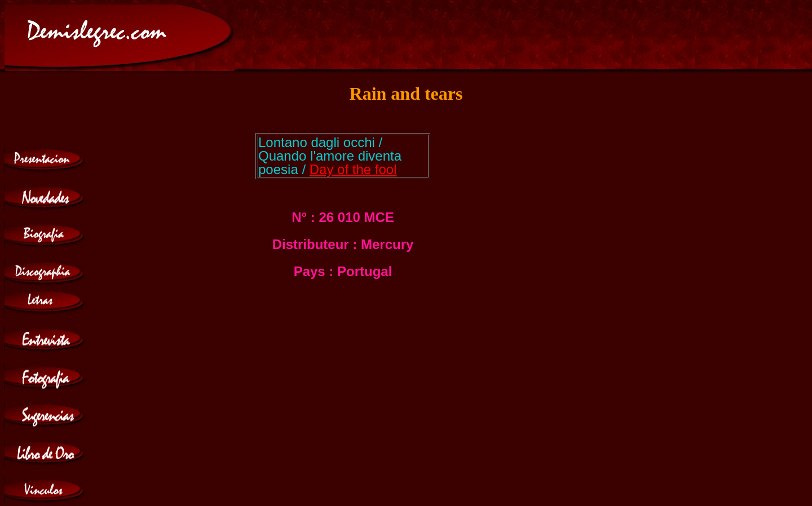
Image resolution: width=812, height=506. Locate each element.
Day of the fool (353, 169)
